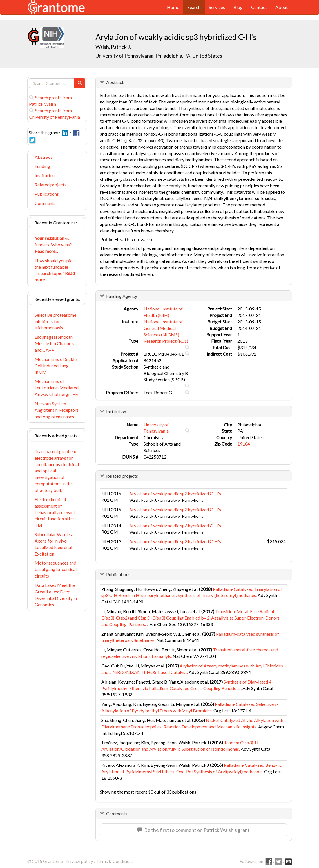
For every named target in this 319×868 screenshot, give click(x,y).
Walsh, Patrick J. (113, 47)
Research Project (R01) (166, 341)
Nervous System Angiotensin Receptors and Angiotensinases (57, 410)
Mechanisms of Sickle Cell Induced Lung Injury (56, 366)
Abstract (43, 157)
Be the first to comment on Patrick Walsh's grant (194, 830)
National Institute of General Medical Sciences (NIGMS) (163, 328)
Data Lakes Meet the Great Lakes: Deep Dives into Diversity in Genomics (56, 595)
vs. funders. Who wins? (53, 245)
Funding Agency (122, 296)
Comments (45, 203)
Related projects (51, 185)
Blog (238, 7)
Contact (259, 7)
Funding (42, 166)
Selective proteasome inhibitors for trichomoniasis (55, 321)
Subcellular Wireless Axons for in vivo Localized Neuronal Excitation (54, 544)
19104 (244, 444)
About (282, 7)
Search (194, 7)
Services (217, 7)
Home (173, 7)
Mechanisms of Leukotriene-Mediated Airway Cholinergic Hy (57, 388)
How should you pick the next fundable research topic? (55, 270)
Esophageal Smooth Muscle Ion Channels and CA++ (54, 343)
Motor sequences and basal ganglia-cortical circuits (56, 569)
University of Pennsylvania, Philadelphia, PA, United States (159, 56)
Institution (45, 175)
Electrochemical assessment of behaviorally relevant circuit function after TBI (55, 512)
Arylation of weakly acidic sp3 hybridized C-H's (175, 493)
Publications (47, 194)
